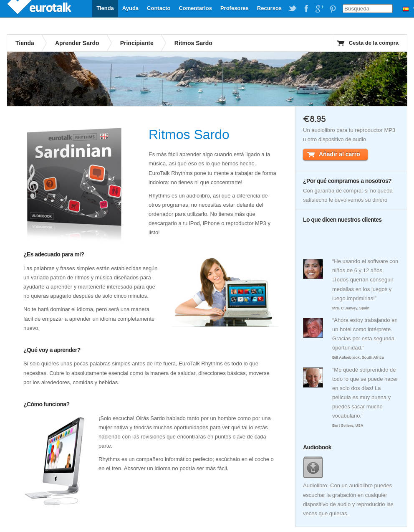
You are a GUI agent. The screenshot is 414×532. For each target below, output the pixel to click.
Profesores (235, 8)
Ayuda (130, 8)
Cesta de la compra (374, 43)
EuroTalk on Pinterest (333, 9)
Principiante (137, 43)
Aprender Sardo (77, 43)
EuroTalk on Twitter (293, 9)
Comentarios (195, 8)
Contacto (159, 8)
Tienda (105, 8)
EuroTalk (40, 8)
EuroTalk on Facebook (306, 9)
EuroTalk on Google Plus (319, 9)
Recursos (269, 8)
